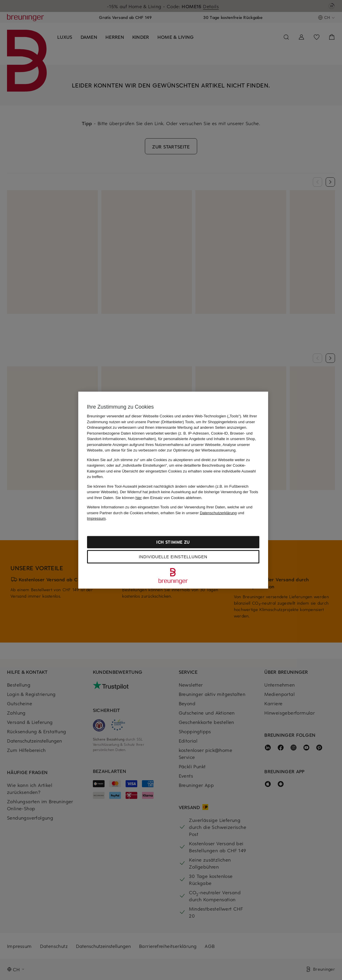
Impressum (96, 518)
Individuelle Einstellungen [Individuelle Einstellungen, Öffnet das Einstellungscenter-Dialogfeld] (173, 556)
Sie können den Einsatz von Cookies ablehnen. (159, 497)
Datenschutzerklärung (218, 513)
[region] (173, 490)
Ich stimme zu (173, 542)
